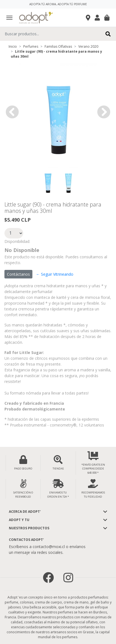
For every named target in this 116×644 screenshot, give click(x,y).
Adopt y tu (19, 520)
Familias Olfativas (58, 46)
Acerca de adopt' (25, 512)
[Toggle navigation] (9, 18)
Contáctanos (18, 274)
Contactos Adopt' (26, 540)
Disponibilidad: (17, 241)
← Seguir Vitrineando (55, 274)
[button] (12, 112)
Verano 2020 (88, 46)
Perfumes (31, 46)
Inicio (13, 46)
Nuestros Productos (29, 528)
